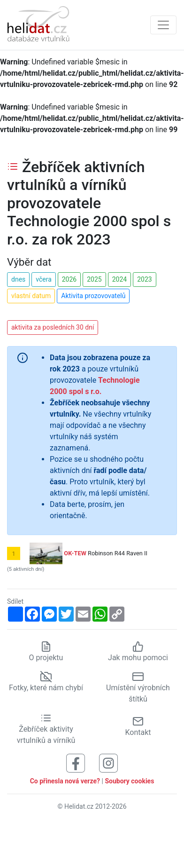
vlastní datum (31, 296)
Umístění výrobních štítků (138, 688)
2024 (119, 279)
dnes (18, 279)
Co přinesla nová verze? (65, 781)
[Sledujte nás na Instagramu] (108, 763)
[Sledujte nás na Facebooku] (76, 763)
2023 (144, 279)
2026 (69, 279)
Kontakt (138, 726)
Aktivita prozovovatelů (93, 296)
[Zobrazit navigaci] (163, 25)
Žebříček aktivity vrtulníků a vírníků (46, 729)
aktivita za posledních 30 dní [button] (53, 327)
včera (44, 279)
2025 (94, 279)
